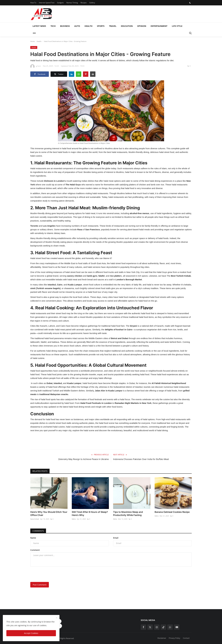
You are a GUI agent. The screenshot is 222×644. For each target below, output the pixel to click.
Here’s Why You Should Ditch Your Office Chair (49, 513)
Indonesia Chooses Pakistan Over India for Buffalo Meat (141, 459)
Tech (53, 26)
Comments (38, 531)
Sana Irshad (35, 519)
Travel (113, 26)
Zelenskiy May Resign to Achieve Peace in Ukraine (83, 459)
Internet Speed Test (47, 3)
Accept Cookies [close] (31, 633)
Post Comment (40, 585)
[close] (57, 618)
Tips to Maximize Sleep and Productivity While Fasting (128, 513)
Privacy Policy (174, 638)
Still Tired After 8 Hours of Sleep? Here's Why (90, 513)
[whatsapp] (170, 627)
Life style (177, 26)
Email (116, 538)
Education (127, 26)
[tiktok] (163, 627)
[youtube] (177, 627)
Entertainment (159, 26)
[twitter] (150, 627)
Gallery (92, 3)
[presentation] (52, 574)
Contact (186, 638)
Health (88, 26)
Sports (101, 26)
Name (33, 538)
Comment (35, 550)
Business (65, 26)
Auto (77, 26)
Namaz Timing (72, 3)
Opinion (142, 26)
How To (33, 3)
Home (32, 41)
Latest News (39, 26)
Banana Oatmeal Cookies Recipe (172, 512)
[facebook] (143, 627)
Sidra (74, 519)
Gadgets (60, 3)
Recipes (84, 3)
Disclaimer (162, 638)
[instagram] (157, 627)
